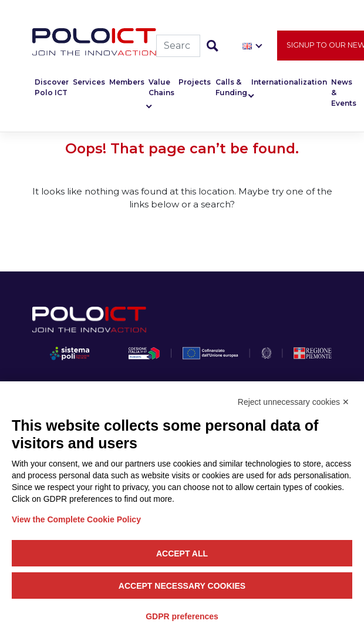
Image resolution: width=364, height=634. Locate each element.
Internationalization (289, 82)
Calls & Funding (231, 87)
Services (89, 82)
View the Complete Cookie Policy (76, 519)
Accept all (182, 554)
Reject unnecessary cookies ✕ (294, 402)
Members (127, 82)
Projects (195, 82)
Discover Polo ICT (52, 87)
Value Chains (161, 87)
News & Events (344, 93)
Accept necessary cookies (182, 586)
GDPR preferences (182, 616)
